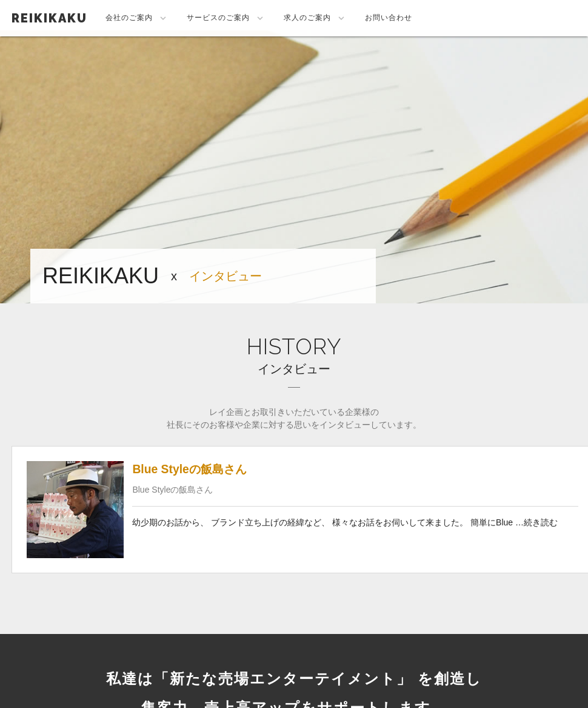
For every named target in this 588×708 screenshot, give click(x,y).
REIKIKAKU (49, 18)
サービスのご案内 (226, 18)
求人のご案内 (315, 18)
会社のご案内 (137, 18)
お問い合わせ (389, 18)
